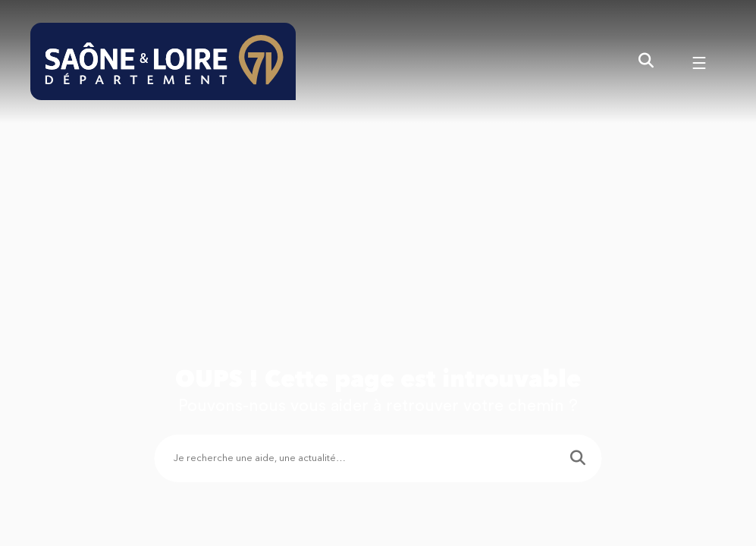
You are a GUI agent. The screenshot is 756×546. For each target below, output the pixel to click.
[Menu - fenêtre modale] (699, 61)
